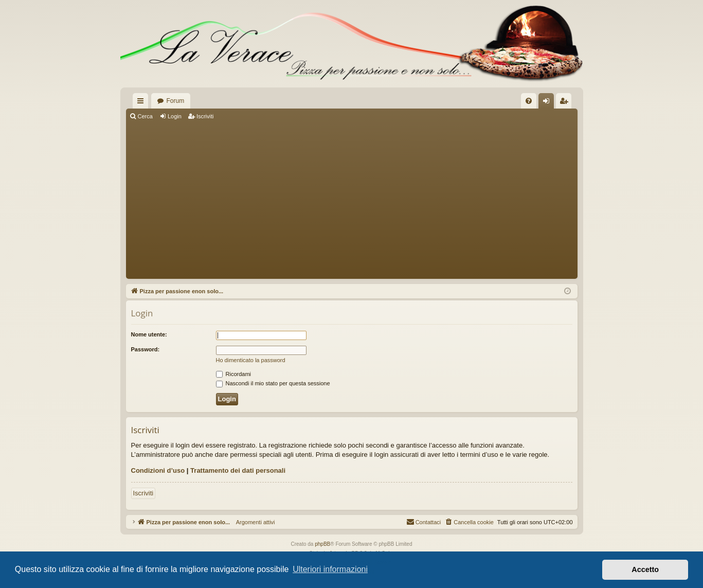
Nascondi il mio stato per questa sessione (273, 383)
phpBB (322, 544)
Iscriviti (205, 116)
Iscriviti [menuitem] (566, 103)
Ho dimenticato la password (251, 360)
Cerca (145, 116)
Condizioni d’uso (158, 470)
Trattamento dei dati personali (238, 470)
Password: (146, 349)
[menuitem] (529, 101)
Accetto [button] (645, 569)
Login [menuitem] (548, 103)
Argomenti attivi (252, 522)
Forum (176, 101)
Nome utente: (149, 334)
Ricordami (234, 374)
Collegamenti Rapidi (142, 103)
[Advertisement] (352, 201)
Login (175, 116)
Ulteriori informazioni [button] (330, 569)
